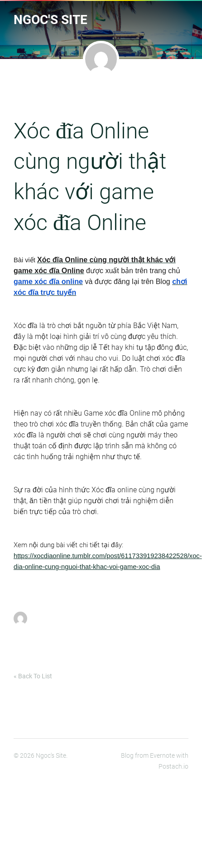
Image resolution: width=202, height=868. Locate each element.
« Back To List (33, 676)
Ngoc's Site (50, 20)
